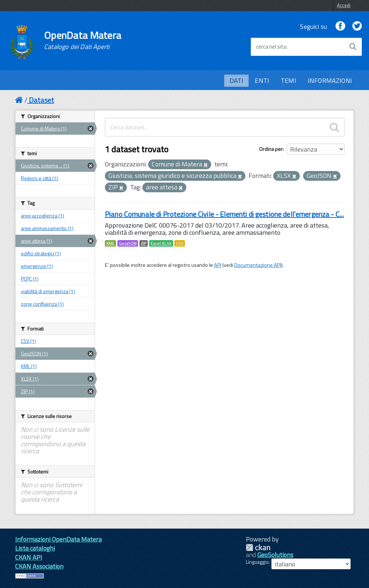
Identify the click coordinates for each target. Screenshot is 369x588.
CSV (180, 243)
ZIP (144, 243)
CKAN (258, 547)
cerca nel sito (271, 47)
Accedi (344, 5)
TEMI (288, 80)
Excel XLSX (161, 243)
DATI (237, 80)
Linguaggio (257, 562)
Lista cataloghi (35, 548)
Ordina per (271, 149)
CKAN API (29, 557)
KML (110, 243)
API (218, 265)
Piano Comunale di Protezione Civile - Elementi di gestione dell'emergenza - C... (224, 214)
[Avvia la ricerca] (353, 47)
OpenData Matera (83, 40)
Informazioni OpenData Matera (58, 539)
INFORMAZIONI (330, 80)
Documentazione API (258, 265)
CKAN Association (39, 566)
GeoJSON (128, 243)
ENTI (262, 80)
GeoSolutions (275, 555)
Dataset (41, 100)
